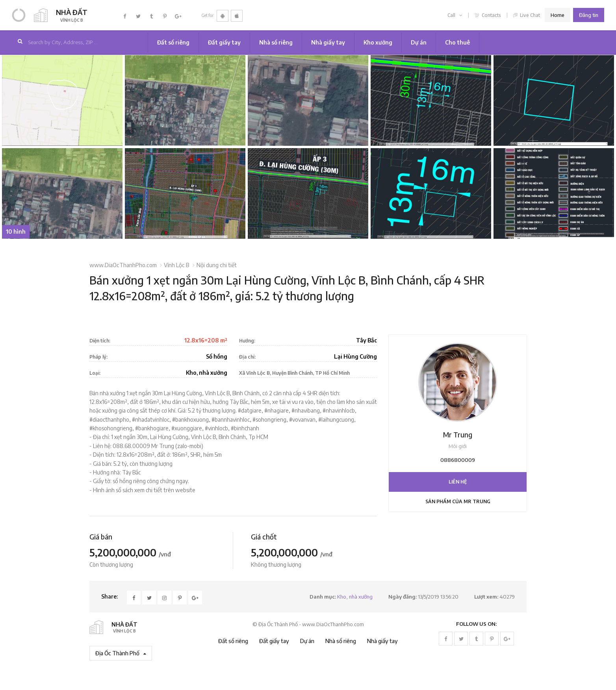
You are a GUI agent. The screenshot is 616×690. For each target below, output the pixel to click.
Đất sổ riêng (173, 42)
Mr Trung (458, 435)
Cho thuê (457, 42)
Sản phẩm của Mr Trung (458, 501)
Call (455, 15)
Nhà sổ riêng (276, 42)
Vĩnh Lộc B (177, 265)
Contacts (488, 15)
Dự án (419, 42)
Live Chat (527, 15)
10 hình (16, 232)
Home (558, 15)
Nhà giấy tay (328, 42)
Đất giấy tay (224, 42)
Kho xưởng (378, 42)
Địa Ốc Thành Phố (121, 653)
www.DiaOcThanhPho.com (123, 265)
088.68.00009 (131, 446)
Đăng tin (589, 15)
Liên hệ (458, 482)
